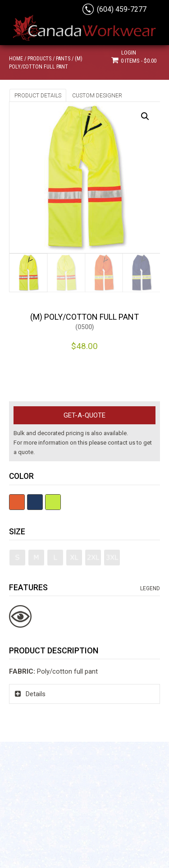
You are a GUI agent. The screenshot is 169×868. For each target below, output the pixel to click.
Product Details (38, 96)
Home (16, 59)
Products (39, 59)
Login (129, 53)
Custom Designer (97, 96)
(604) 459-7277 (122, 9)
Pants (63, 59)
